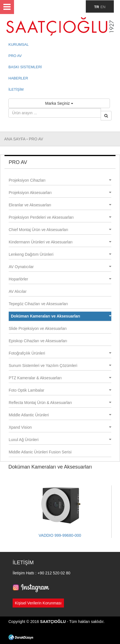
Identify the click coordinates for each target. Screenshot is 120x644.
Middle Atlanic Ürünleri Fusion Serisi (40, 452)
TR (97, 7)
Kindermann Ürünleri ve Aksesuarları (60, 242)
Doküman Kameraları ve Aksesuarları (61, 316)
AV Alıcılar (18, 291)
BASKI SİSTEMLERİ (25, 67)
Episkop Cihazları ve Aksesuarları (38, 341)
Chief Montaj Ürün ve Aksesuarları (60, 230)
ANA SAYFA (15, 139)
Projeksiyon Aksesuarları (60, 193)
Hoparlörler (60, 279)
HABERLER (18, 78)
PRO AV (15, 56)
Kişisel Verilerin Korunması (38, 603)
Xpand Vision (60, 427)
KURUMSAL (19, 44)
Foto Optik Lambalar (60, 390)
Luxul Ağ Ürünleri (60, 440)
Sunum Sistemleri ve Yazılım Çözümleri (60, 366)
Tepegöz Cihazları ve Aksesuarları (38, 304)
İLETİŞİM (16, 89)
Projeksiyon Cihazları (60, 180)
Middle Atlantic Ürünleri (60, 415)
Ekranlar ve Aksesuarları (60, 205)
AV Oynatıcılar (60, 267)
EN (103, 7)
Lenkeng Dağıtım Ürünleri (60, 254)
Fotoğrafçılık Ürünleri (60, 353)
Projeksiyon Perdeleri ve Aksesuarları (60, 217)
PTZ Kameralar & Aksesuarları (60, 378)
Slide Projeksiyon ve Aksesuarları (38, 328)
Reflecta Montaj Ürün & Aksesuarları (60, 403)
